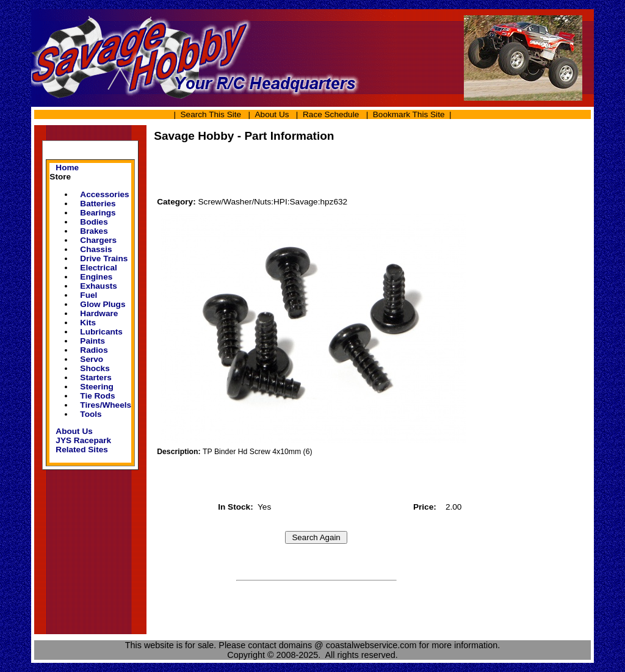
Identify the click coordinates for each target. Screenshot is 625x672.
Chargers (98, 240)
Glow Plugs (103, 304)
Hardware (99, 313)
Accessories (104, 194)
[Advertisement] (316, 175)
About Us (272, 114)
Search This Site (211, 114)
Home (67, 168)
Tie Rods (97, 396)
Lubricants (101, 332)
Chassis (96, 249)
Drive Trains (104, 258)
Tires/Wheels (106, 405)
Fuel (89, 295)
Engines (96, 277)
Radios (94, 350)
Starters (96, 378)
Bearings (98, 213)
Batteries (98, 204)
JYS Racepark (83, 440)
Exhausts (99, 286)
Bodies (94, 222)
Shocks (95, 368)
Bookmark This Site (409, 114)
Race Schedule (331, 114)
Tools (91, 414)
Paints (92, 341)
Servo (92, 359)
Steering (96, 387)
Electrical (99, 268)
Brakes (94, 231)
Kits (88, 323)
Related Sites (81, 450)
